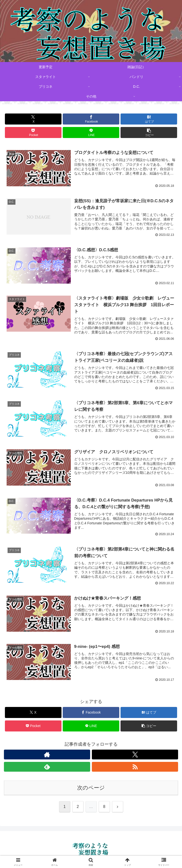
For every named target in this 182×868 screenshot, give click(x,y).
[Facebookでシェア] (91, 119)
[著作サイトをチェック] (47, 755)
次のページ (91, 788)
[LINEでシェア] (91, 132)
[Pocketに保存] (33, 132)
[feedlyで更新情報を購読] (47, 767)
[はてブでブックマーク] (149, 119)
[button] (149, 132)
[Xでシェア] (33, 119)
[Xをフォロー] (135, 755)
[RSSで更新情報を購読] (135, 767)
